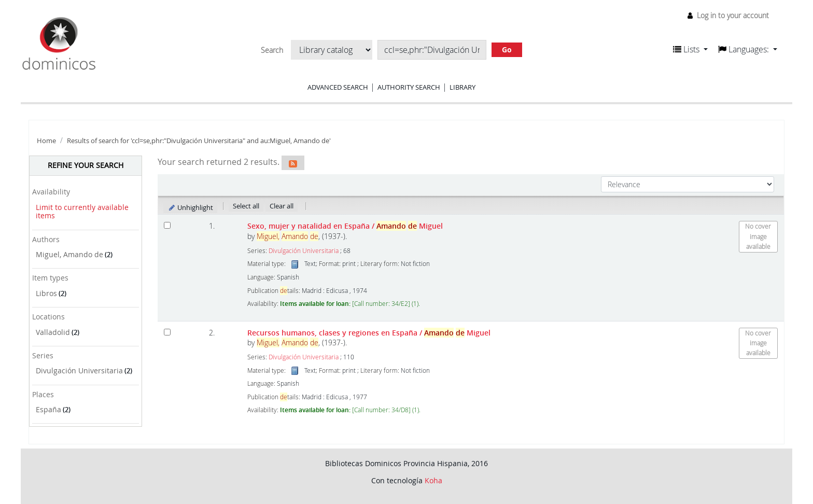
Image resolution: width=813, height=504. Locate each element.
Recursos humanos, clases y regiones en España (369, 333)
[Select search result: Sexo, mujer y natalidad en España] (167, 225)
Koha (433, 480)
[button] (690, 49)
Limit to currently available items (82, 212)
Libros (46, 293)
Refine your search (86, 165)
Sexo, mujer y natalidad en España (345, 226)
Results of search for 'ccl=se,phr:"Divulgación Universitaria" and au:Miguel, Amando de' (199, 141)
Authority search (409, 87)
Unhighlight (191, 207)
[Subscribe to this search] (293, 163)
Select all (246, 206)
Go (507, 50)
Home (46, 141)
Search (272, 50)
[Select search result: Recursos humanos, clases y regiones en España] (167, 332)
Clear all (282, 206)
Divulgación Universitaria (79, 370)
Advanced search (338, 87)
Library (462, 87)
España (48, 409)
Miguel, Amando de (69, 254)
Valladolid (53, 332)
